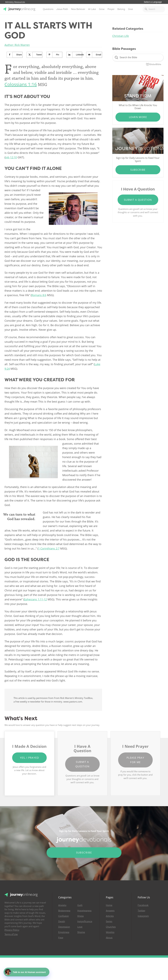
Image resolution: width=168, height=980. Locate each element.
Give (130, 9)
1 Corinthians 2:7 (49, 548)
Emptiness (64, 932)
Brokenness (64, 911)
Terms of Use (11, 934)
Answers (110, 911)
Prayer (111, 9)
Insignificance (85, 921)
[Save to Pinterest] (54, 55)
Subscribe (138, 170)
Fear (61, 938)
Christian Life (121, 36)
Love (80, 927)
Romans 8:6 (39, 295)
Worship (110, 932)
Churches (111, 927)
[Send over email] (94, 55)
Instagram (143, 916)
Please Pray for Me (135, 760)
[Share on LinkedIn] (74, 55)
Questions (48, 9)
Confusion (64, 916)
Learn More (138, 117)
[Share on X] (35, 55)
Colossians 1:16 (21, 84)
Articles (110, 916)
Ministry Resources (15, 2)
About (109, 938)
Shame (81, 932)
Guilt (80, 905)
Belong (121, 9)
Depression (64, 927)
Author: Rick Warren (17, 45)
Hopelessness (84, 911)
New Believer (78, 9)
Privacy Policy (12, 930)
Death (62, 921)
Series (109, 921)
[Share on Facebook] (15, 55)
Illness (80, 916)
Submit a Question (138, 200)
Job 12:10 (11, 157)
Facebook (143, 905)
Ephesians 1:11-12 (35, 599)
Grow (102, 9)
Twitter (141, 911)
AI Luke (92, 9)
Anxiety (62, 905)
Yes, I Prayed (29, 758)
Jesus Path (62, 9)
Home (109, 905)
